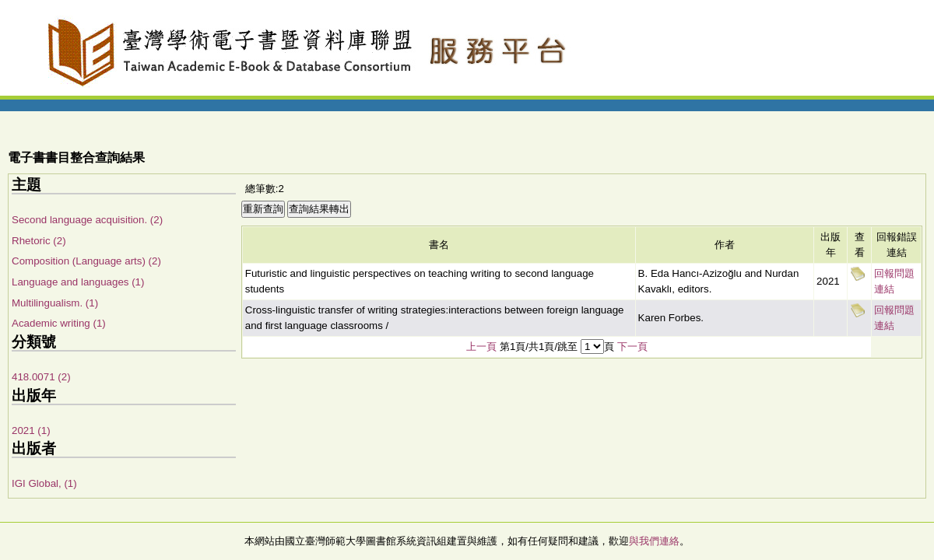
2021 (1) (31, 430)
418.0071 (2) (41, 377)
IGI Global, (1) (44, 483)
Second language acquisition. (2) (87, 220)
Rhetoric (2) (39, 241)
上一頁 (481, 346)
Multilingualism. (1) (55, 303)
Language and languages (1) (78, 282)
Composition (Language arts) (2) (86, 261)
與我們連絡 (654, 541)
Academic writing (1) (59, 323)
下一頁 (632, 346)
